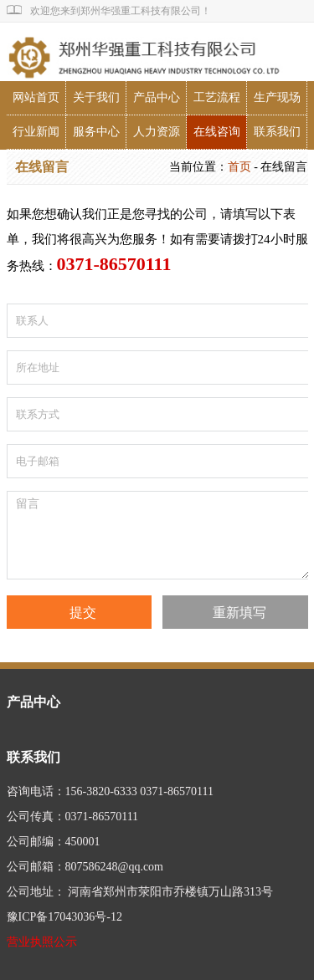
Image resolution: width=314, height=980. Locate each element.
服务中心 (96, 132)
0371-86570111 (177, 791)
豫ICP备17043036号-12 (64, 917)
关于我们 (96, 97)
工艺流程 (217, 97)
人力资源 (157, 132)
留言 (158, 535)
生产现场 (277, 97)
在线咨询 (217, 132)
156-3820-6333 (101, 791)
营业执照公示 (42, 942)
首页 (239, 167)
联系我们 (277, 132)
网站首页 (36, 97)
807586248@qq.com (115, 867)
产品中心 (157, 97)
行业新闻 (36, 132)
